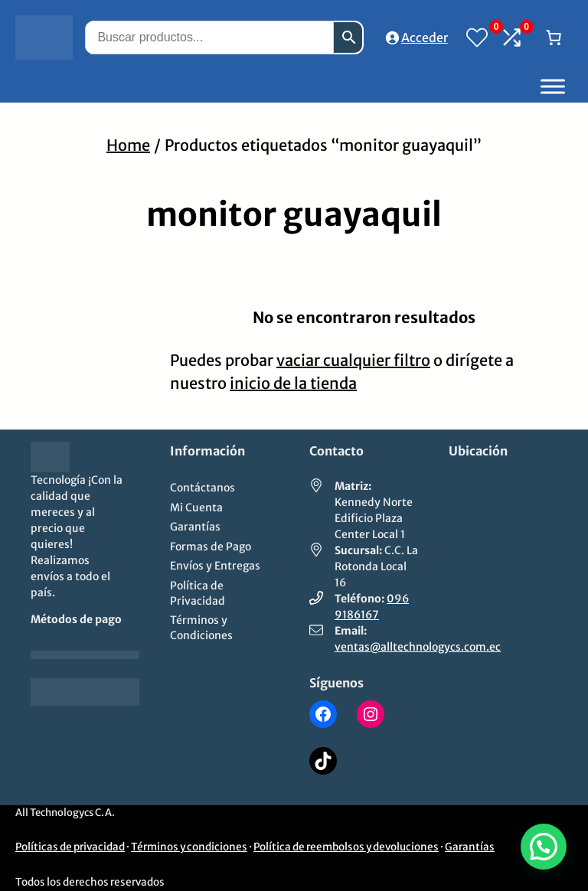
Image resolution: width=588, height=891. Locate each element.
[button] (544, 847)
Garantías (470, 847)
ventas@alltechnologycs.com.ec (418, 647)
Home (128, 145)
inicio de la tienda (293, 383)
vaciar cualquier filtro (353, 360)
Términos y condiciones (189, 847)
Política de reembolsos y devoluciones (346, 847)
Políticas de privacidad (70, 847)
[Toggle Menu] (553, 86)
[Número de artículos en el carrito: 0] (554, 38)
